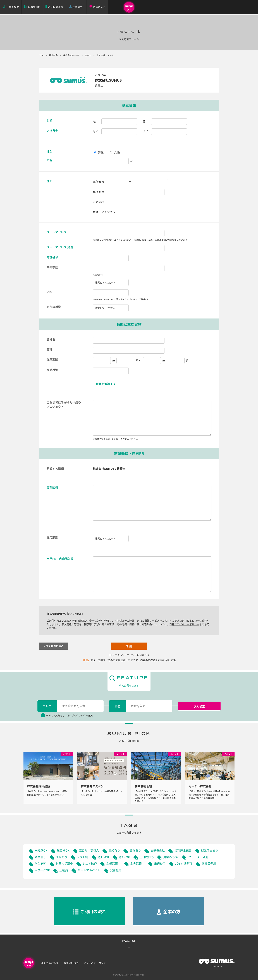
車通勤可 (160, 863)
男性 (101, 152)
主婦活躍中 (113, 863)
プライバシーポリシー (187, 624)
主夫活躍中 (137, 863)
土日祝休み (147, 857)
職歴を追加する (106, 384)
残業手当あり (210, 850)
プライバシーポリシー (96, 963)
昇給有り (114, 850)
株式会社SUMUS (71, 55)
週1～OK (103, 857)
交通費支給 (158, 850)
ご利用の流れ (56, 7)
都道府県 (99, 192)
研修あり (61, 857)
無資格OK (63, 850)
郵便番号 (99, 182)
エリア (47, 706)
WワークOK (42, 870)
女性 (117, 152)
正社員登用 (209, 863)
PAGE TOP (129, 941)
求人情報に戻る (55, 646)
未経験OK (41, 850)
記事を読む (34, 7)
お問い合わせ (71, 963)
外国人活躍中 (64, 863)
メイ (145, 131)
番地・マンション (104, 212)
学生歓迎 (40, 863)
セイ (96, 131)
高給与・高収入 (89, 850)
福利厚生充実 (183, 850)
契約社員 (116, 870)
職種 (117, 706)
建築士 (88, 55)
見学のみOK (171, 857)
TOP (41, 55)
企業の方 (78, 7)
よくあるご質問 (50, 963)
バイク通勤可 (184, 863)
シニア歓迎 (90, 863)
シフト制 (82, 857)
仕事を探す (13, 7)
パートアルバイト (89, 870)
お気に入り (99, 7)
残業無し (40, 857)
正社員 (64, 870)
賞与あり (135, 850)
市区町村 (99, 202)
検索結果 (53, 55)
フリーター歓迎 (198, 857)
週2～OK (124, 857)
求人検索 (199, 706)
